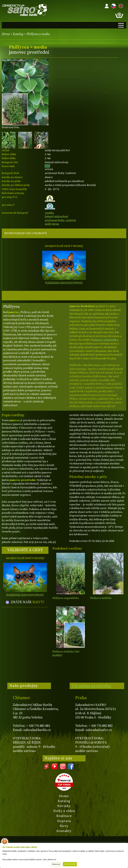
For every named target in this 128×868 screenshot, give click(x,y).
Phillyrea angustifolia (66, 598)
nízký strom (52, 224)
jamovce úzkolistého (106, 340)
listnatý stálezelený (56, 216)
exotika (49, 213)
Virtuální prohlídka (91, 686)
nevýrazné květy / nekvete (60, 220)
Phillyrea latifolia (101, 598)
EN (120, 5)
